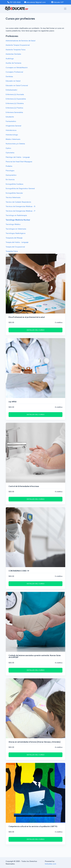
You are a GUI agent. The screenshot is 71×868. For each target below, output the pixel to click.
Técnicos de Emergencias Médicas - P (20, 211)
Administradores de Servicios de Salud (20, 41)
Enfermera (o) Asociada (15, 94)
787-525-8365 (14, 2)
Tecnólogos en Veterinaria (16, 229)
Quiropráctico (11, 175)
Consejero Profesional (14, 72)
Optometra (10, 153)
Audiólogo (10, 58)
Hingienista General (13, 126)
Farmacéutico (11, 121)
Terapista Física (12, 251)
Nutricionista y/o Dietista (15, 144)
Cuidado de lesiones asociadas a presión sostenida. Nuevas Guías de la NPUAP (35, 656)
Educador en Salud (13, 81)
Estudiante (10, 117)
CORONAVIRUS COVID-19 (19, 571)
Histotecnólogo (12, 135)
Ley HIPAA (12, 402)
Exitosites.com (50, 864)
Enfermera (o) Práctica (14, 108)
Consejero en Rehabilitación (17, 67)
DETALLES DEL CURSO (36, 330)
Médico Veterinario (13, 139)
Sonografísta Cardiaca (14, 184)
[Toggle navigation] (65, 9)
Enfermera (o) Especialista (16, 99)
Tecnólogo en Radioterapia (16, 215)
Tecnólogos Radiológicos (16, 233)
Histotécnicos (11, 130)
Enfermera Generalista (14, 112)
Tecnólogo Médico (13, 224)
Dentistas (9, 76)
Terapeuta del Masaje (14, 238)
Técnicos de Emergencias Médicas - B (20, 206)
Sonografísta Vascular (14, 193)
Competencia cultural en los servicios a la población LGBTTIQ (33, 826)
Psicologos (10, 170)
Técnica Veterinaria (13, 197)
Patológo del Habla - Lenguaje (18, 157)
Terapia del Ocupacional (15, 247)
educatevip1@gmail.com (35, 2)
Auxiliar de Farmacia (13, 63)
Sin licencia (10, 179)
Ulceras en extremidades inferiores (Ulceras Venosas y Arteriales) (34, 742)
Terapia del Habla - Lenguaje (17, 242)
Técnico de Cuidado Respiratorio (18, 202)
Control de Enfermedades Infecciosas (24, 486)
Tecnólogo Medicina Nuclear (18, 220)
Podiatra (9, 166)
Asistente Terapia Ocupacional (18, 45)
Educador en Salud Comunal (17, 85)
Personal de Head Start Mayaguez (19, 162)
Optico (8, 148)
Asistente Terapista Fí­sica (15, 50)
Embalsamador (11, 90)
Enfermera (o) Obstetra (15, 103)
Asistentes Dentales (13, 54)
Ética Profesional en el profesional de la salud (27, 317)
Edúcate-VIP (57, 2)
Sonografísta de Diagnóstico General (20, 188)
